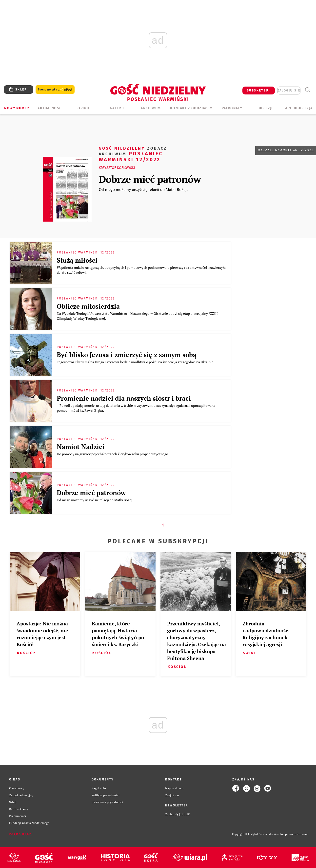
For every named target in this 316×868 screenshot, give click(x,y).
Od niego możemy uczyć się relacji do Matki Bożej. (143, 189)
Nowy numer (17, 108)
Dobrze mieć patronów (150, 179)
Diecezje (266, 108)
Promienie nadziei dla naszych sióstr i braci (124, 398)
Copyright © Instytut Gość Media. (253, 834)
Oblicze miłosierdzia (88, 306)
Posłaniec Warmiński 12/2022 (133, 154)
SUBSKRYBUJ (258, 91)
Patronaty (232, 108)
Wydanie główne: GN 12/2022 (286, 150)
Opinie (84, 108)
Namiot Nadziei (81, 447)
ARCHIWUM (151, 108)
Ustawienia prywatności (107, 802)
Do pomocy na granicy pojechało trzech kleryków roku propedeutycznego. (113, 454)
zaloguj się (289, 91)
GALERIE (117, 108)
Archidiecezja (299, 108)
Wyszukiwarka (307, 90)
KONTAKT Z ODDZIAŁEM (191, 108)
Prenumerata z (55, 90)
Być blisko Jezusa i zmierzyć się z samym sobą (127, 355)
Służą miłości (77, 260)
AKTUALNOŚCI (50, 108)
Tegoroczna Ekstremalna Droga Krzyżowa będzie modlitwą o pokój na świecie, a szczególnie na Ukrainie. (136, 362)
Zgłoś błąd (20, 834)
